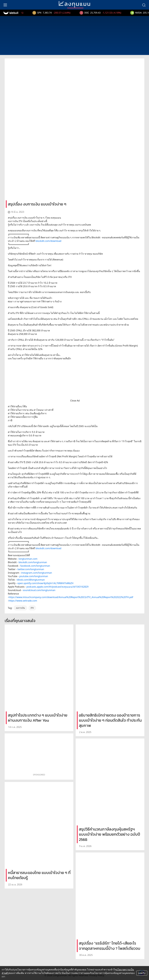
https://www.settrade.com (23, 601)
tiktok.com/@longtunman (31, 580)
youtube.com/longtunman (34, 576)
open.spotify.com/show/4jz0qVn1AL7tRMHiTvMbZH (45, 583)
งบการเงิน (20, 608)
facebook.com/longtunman (35, 566)
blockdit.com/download (48, 241)
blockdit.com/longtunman (33, 562)
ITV (32, 608)
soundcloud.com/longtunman (39, 590)
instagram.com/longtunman (37, 573)
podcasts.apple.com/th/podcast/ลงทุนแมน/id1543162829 (57, 587)
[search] (144, 5)
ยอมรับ (142, 973)
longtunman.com (28, 559)
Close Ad (75, 401)
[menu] (5, 5)
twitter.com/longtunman (31, 569)
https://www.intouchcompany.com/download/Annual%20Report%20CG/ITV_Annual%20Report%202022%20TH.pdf (71, 597)
